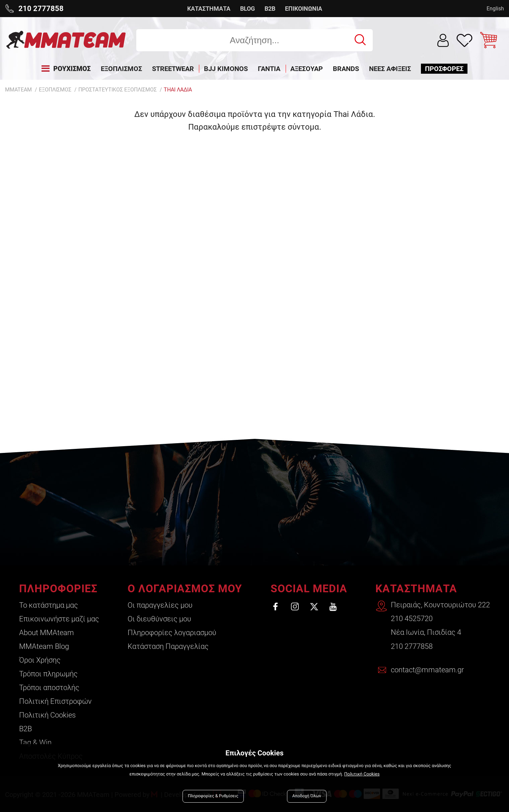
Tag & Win (35, 742)
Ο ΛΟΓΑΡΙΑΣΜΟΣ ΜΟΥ (185, 589)
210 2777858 (412, 646)
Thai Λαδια (178, 90)
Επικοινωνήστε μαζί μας (59, 619)
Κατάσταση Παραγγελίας (168, 646)
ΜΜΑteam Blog (44, 646)
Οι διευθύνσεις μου (159, 619)
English (495, 9)
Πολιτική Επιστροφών (55, 701)
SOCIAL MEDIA (308, 589)
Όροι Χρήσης (40, 660)
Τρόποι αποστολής (49, 688)
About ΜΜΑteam (47, 633)
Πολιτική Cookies (47, 715)
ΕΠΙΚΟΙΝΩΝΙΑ (304, 9)
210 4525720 (412, 619)
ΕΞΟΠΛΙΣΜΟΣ (55, 90)
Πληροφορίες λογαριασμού (172, 633)
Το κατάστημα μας (49, 605)
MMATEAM (18, 90)
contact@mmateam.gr (427, 670)
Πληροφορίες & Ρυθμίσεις (213, 796)
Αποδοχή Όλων (307, 796)
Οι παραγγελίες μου (160, 605)
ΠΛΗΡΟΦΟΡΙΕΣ (58, 589)
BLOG (247, 9)
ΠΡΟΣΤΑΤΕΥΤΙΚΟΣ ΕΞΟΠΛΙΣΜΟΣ (118, 90)
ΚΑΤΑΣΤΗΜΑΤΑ (209, 9)
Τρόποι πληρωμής (48, 674)
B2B (270, 9)
